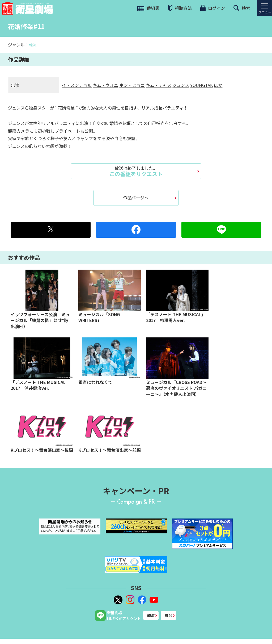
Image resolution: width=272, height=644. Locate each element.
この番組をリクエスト (136, 171)
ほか (218, 85)
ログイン (212, 8)
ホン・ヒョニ (132, 85)
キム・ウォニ (105, 85)
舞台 (168, 615)
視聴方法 (180, 8)
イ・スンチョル (77, 85)
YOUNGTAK (201, 85)
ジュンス (181, 85)
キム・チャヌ (159, 85)
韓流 (33, 45)
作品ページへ (136, 198)
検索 (242, 8)
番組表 (148, 8)
